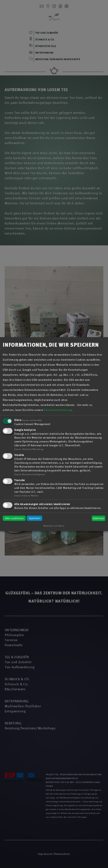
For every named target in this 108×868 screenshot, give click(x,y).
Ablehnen (98, 518)
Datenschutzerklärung (58, 410)
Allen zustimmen (14, 518)
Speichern (35, 518)
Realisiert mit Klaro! (54, 526)
